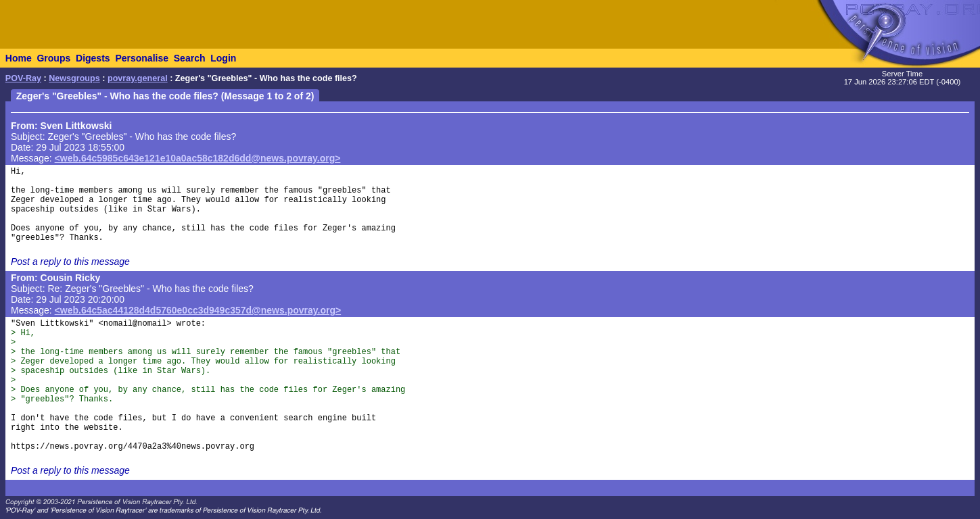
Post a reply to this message (70, 262)
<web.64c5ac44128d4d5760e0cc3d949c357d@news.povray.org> (198, 310)
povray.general (138, 78)
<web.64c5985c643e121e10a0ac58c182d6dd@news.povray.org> (198, 158)
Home (19, 58)
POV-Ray (23, 78)
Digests (93, 58)
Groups (53, 58)
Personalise (142, 58)
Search (190, 58)
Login (223, 58)
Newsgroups (74, 78)
